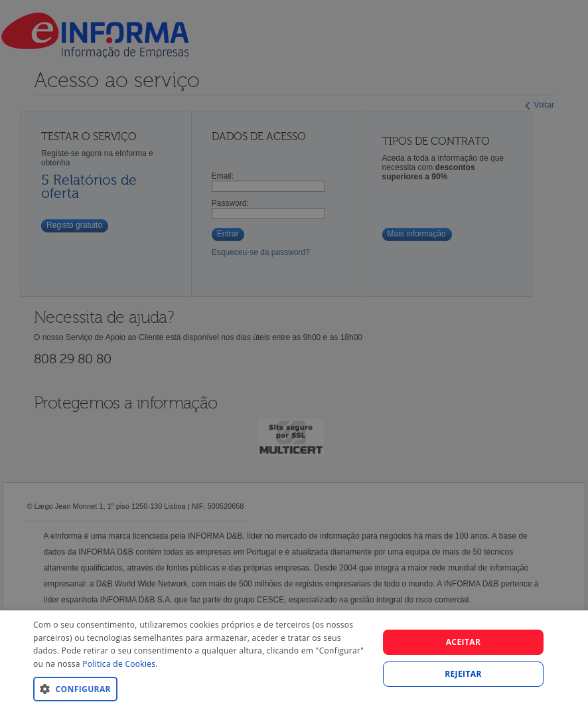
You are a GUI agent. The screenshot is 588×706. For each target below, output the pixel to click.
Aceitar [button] (464, 642)
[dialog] (294, 658)
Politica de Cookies (119, 664)
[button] (200, 688)
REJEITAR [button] (463, 674)
